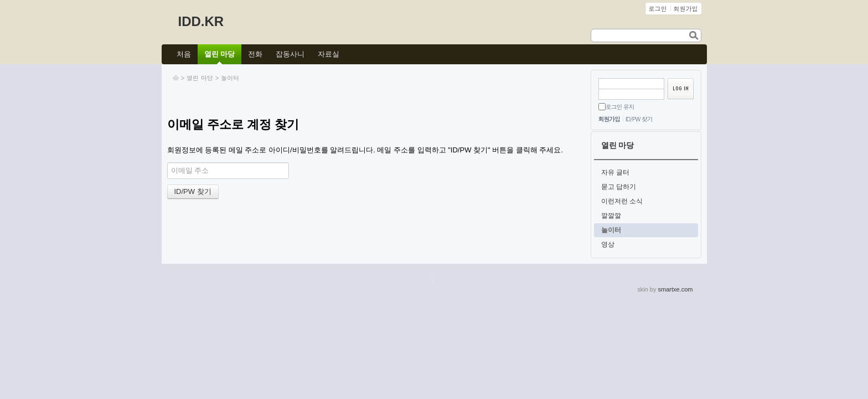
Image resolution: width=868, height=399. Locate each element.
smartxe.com (676, 289)
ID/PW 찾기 (639, 119)
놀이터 (230, 78)
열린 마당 (200, 78)
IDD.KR (201, 21)
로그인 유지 (620, 107)
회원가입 (609, 119)
